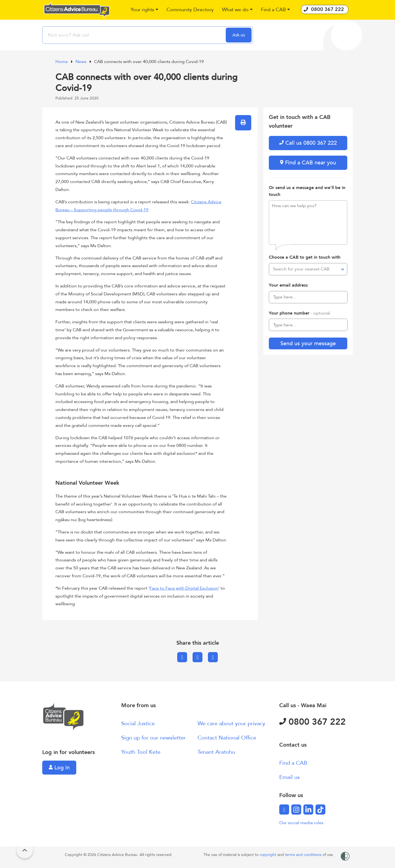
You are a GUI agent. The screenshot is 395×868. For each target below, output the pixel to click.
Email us (290, 777)
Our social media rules (301, 823)
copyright (268, 855)
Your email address (288, 285)
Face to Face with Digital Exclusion (184, 588)
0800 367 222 (312, 722)
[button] (144, 10)
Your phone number (299, 313)
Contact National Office (227, 738)
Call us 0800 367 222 (308, 143)
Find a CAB (293, 763)
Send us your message (308, 343)
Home (62, 62)
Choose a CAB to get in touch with (305, 257)
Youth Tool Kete (141, 752)
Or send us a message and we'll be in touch (307, 191)
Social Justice (138, 723)
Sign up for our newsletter (153, 738)
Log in (59, 768)
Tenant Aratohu (216, 752)
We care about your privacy (231, 723)
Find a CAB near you (308, 163)
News (81, 62)
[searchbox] (135, 35)
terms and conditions (304, 855)
